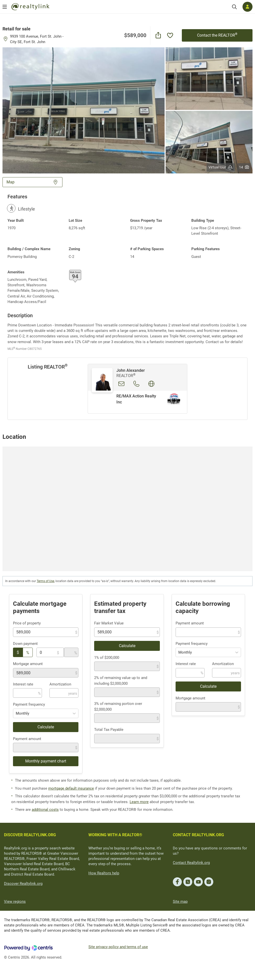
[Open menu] (5, 7)
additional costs (45, 810)
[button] (84, 110)
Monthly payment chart (46, 761)
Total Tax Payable (109, 730)
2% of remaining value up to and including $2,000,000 (121, 681)
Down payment (25, 644)
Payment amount (27, 739)
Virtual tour (221, 167)
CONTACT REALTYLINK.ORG (198, 835)
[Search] (234, 7)
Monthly (22, 713)
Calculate (46, 727)
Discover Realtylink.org (23, 884)
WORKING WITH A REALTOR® (115, 835)
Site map (180, 902)
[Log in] (248, 7)
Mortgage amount (28, 664)
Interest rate (23, 684)
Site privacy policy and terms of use (118, 947)
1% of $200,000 (107, 658)
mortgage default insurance (71, 788)
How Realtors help (104, 873)
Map (32, 182)
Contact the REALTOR (217, 35)
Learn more (139, 802)
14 (244, 167)
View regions (15, 902)
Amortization (60, 684)
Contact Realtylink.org (191, 863)
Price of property (27, 623)
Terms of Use (45, 581)
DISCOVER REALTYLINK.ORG (30, 835)
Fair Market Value (109, 623)
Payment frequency (29, 704)
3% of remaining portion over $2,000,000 (118, 707)
